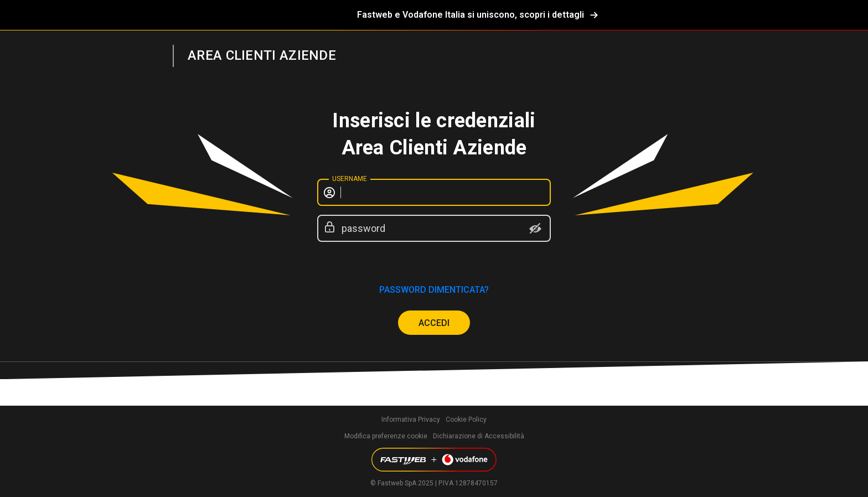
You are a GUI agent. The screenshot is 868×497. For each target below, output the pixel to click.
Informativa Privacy (411, 420)
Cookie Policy (466, 420)
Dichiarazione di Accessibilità (479, 436)
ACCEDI (434, 323)
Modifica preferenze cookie (386, 436)
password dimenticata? (434, 290)
